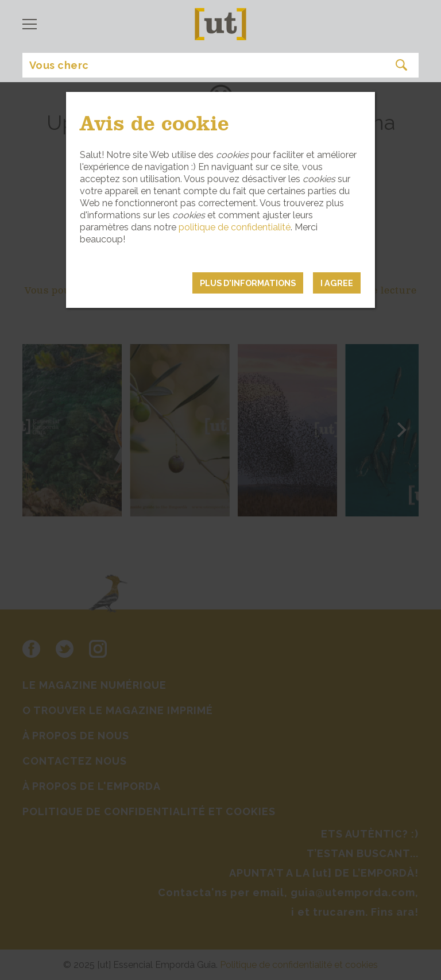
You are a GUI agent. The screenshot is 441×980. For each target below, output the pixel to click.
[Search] (220, 65)
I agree (337, 283)
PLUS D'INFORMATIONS (248, 283)
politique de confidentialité (235, 227)
